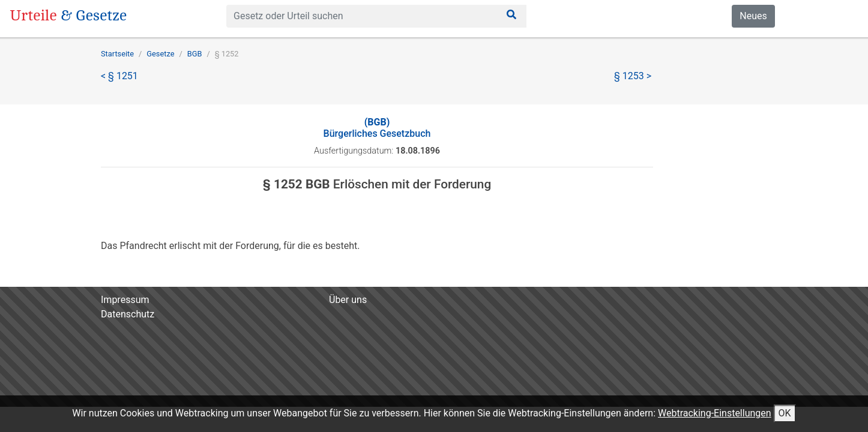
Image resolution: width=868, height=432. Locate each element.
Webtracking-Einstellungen (715, 413)
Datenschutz (128, 314)
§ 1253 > (633, 76)
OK (785, 413)
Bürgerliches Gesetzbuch (377, 128)
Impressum (125, 300)
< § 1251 (119, 76)
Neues (753, 16)
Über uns (348, 300)
